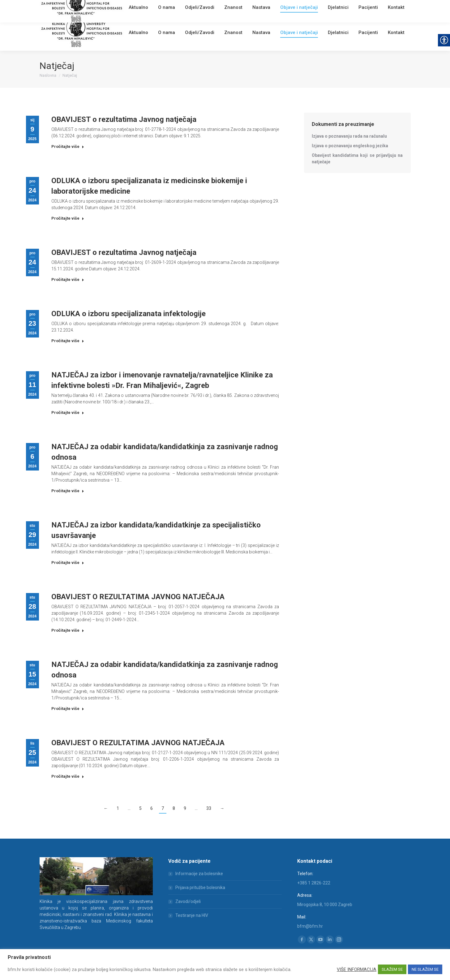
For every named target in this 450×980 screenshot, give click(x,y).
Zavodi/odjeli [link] (188, 901)
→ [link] (222, 808)
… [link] (129, 808)
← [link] (106, 808)
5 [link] (140, 808)
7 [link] (163, 808)
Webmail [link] (145, 8)
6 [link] (152, 808)
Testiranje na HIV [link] (192, 915)
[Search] (374, 7)
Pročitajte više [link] (68, 146)
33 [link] (209, 808)
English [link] (162, 8)
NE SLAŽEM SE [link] (425, 969)
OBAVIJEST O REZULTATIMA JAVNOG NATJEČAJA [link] (138, 597)
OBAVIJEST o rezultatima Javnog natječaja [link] (124, 119)
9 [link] (185, 808)
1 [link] (118, 808)
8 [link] (174, 808)
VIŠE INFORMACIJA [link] (357, 969)
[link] (131, 8)
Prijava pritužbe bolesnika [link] (200, 888)
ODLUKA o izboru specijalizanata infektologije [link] (129, 314)
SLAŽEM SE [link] (392, 969)
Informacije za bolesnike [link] (199, 874)
